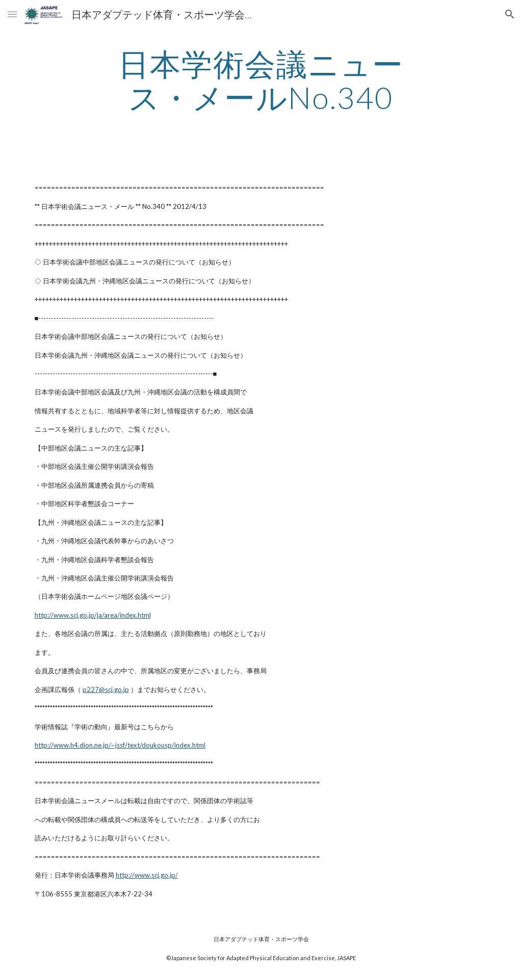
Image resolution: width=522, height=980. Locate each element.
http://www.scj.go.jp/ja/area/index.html (93, 615)
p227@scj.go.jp (106, 690)
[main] (261, 81)
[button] (12, 14)
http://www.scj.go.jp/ (147, 875)
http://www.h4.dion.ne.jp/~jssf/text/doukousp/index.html (120, 745)
